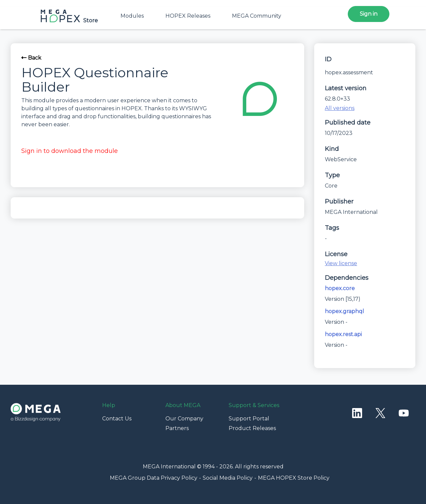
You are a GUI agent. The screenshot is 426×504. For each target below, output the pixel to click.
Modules (132, 16)
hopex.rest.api (343, 334)
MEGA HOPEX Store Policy (294, 478)
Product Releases (252, 428)
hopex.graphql (344, 311)
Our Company (184, 419)
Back (31, 58)
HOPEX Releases (188, 16)
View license (341, 263)
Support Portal (249, 419)
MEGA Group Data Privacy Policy (154, 478)
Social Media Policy (228, 478)
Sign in (369, 14)
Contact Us (117, 419)
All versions (340, 108)
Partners (177, 428)
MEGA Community (257, 16)
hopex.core (340, 288)
